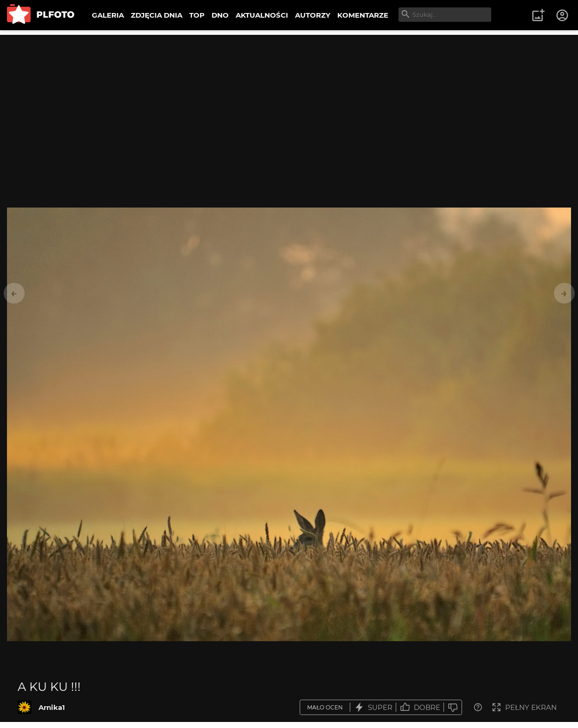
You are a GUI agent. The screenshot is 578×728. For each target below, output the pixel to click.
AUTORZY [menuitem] (313, 15)
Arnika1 (52, 707)
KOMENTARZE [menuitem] (363, 15)
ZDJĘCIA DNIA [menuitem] (157, 15)
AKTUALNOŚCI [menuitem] (262, 15)
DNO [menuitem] (220, 15)
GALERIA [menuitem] (108, 15)
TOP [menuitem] (197, 15)
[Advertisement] (289, 100)
